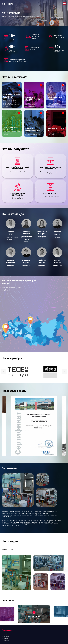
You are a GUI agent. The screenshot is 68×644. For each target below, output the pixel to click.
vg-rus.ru (4, 593)
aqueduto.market (7, 570)
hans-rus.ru (5, 559)
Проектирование (7, 610)
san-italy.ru (5, 564)
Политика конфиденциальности (12, 635)
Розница (4, 601)
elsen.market (5, 584)
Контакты (5, 612)
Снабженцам (6, 604)
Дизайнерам (6, 608)
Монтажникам (6, 606)
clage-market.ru (6, 566)
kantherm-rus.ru (6, 586)
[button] (64, 297)
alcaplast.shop (6, 581)
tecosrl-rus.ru (6, 590)
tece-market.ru (6, 579)
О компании (7, 598)
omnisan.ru (5, 568)
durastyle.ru (5, 562)
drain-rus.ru (5, 588)
